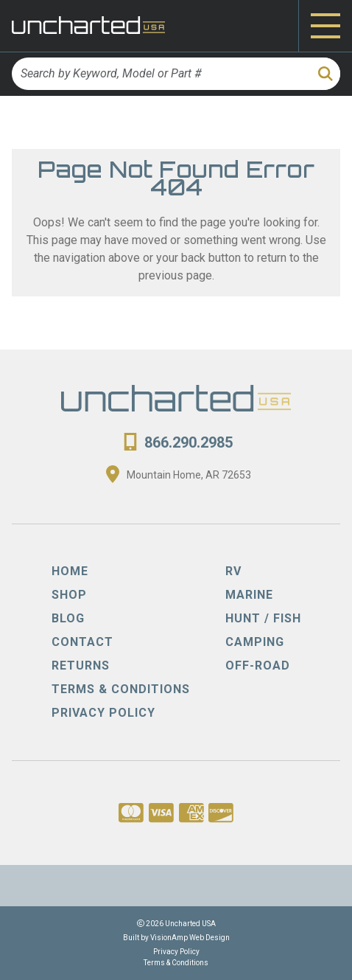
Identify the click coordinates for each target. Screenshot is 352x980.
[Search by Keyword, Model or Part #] (160, 74)
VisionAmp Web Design (190, 938)
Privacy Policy (176, 952)
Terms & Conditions (176, 963)
